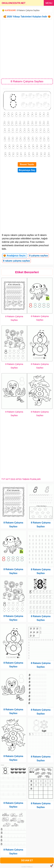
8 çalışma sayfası (39, 256)
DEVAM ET (27, 860)
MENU (49, 3)
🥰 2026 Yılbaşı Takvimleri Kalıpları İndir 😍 (27, 17)
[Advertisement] (27, 49)
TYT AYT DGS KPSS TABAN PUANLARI (21, 479)
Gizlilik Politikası (27, 867)
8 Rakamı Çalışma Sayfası (28, 10)
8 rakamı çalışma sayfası (16, 261)
